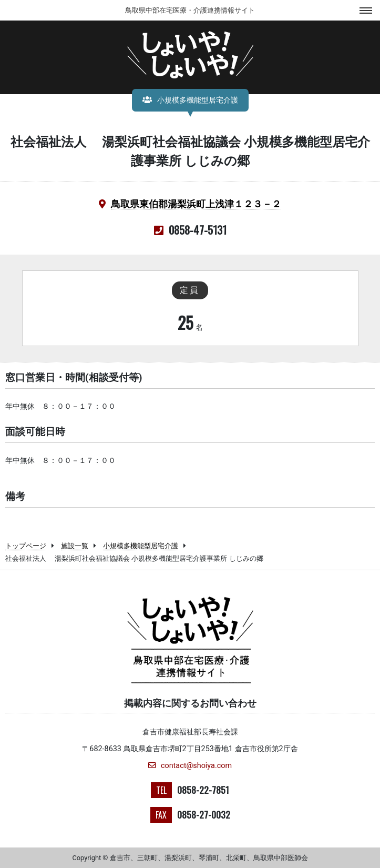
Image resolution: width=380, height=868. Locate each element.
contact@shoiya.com (190, 766)
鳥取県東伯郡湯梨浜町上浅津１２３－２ (196, 204)
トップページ (26, 546)
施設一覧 (75, 546)
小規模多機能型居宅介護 (141, 546)
